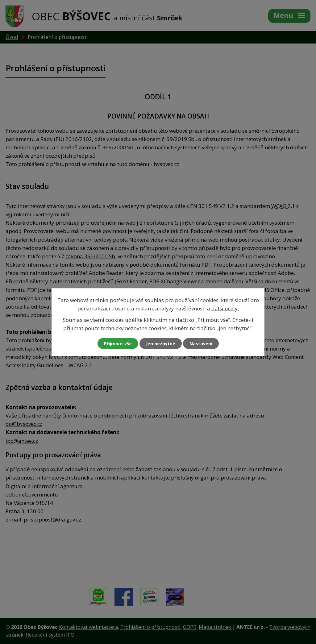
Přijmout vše (118, 344)
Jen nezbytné (161, 344)
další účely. (225, 308)
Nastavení (201, 344)
